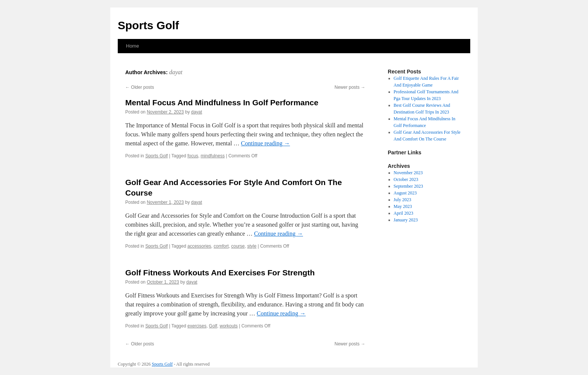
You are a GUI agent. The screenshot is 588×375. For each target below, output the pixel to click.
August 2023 (405, 193)
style (252, 246)
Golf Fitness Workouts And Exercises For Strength (220, 273)
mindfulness (213, 156)
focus (193, 156)
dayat (176, 72)
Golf (213, 326)
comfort (221, 246)
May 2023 (403, 206)
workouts (229, 326)
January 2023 (406, 220)
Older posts (140, 87)
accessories (199, 246)
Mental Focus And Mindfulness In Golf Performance (222, 102)
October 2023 (406, 179)
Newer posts (350, 87)
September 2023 (408, 186)
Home (133, 46)
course (238, 246)
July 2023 (403, 200)
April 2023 (403, 213)
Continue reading (266, 143)
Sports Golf (148, 25)
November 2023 (408, 173)
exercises (197, 326)
